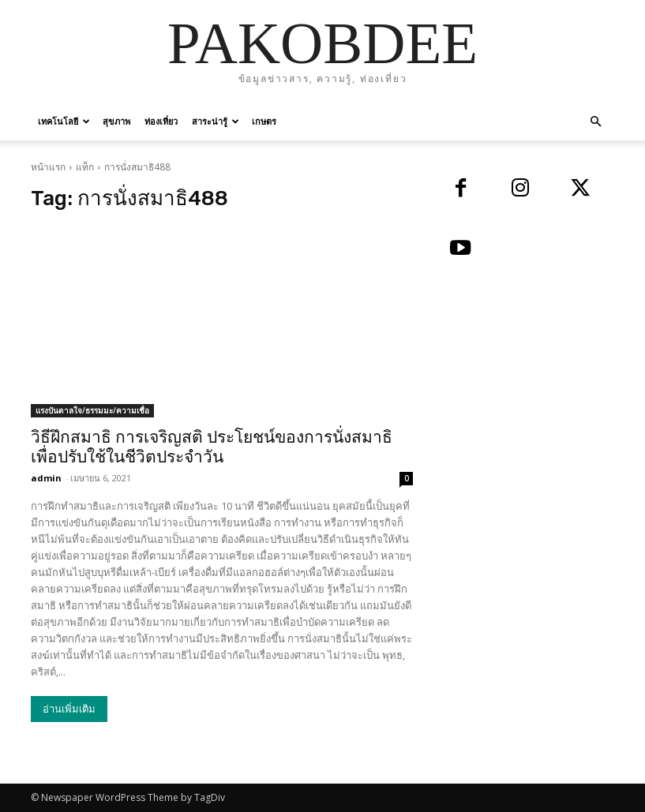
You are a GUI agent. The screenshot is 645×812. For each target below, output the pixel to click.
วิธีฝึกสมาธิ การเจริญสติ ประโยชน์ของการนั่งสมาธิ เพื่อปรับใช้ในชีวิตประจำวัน (212, 447)
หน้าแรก (48, 167)
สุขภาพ (116, 121)
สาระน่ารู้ (216, 121)
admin (46, 478)
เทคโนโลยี (64, 121)
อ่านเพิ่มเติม (69, 709)
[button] (596, 122)
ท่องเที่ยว (161, 121)
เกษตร (264, 121)
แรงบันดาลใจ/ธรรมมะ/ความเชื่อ (92, 410)
